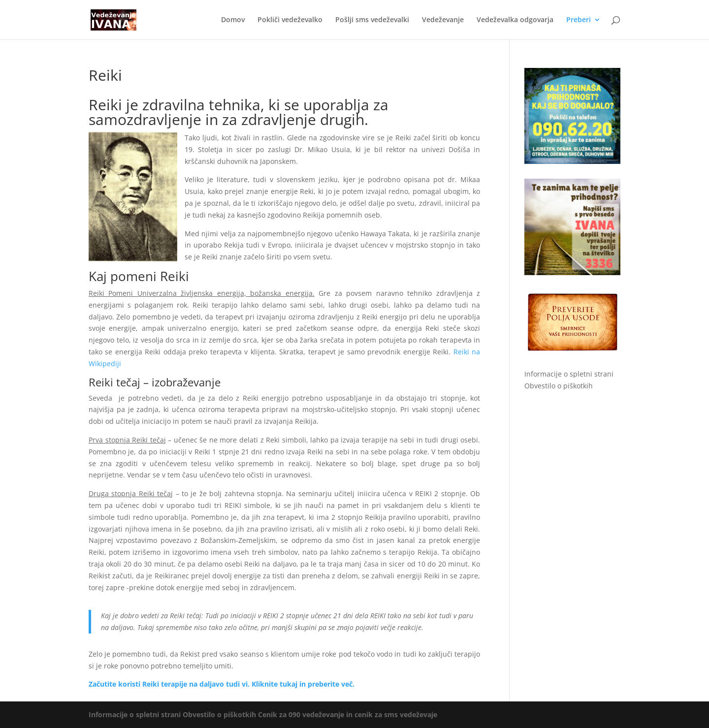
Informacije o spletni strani (569, 374)
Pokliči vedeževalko (290, 20)
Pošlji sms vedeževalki (372, 20)
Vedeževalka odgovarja (515, 20)
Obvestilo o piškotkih (559, 386)
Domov (233, 20)
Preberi (579, 20)
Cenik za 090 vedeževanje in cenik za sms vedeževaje (348, 714)
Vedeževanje (443, 20)
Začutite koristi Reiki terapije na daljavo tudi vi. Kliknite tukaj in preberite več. (222, 684)
